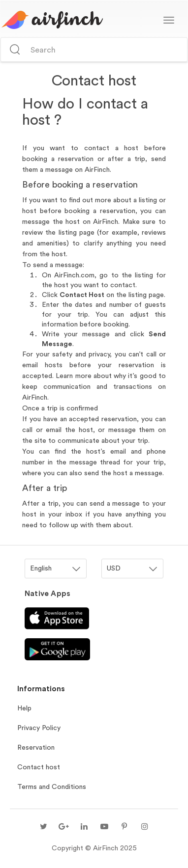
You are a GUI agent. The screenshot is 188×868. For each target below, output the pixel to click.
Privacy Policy (39, 728)
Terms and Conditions (52, 787)
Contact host (39, 767)
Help (24, 708)
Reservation (36, 747)
